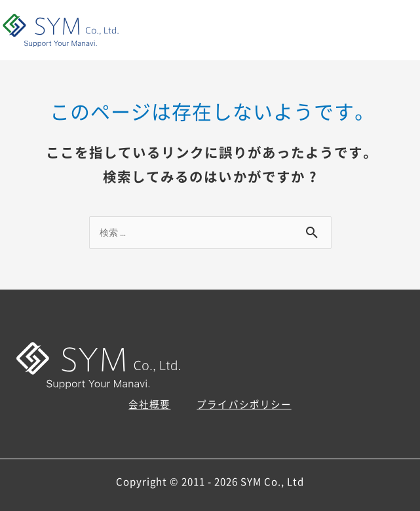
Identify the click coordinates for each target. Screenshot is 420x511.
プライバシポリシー (244, 404)
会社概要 (149, 404)
